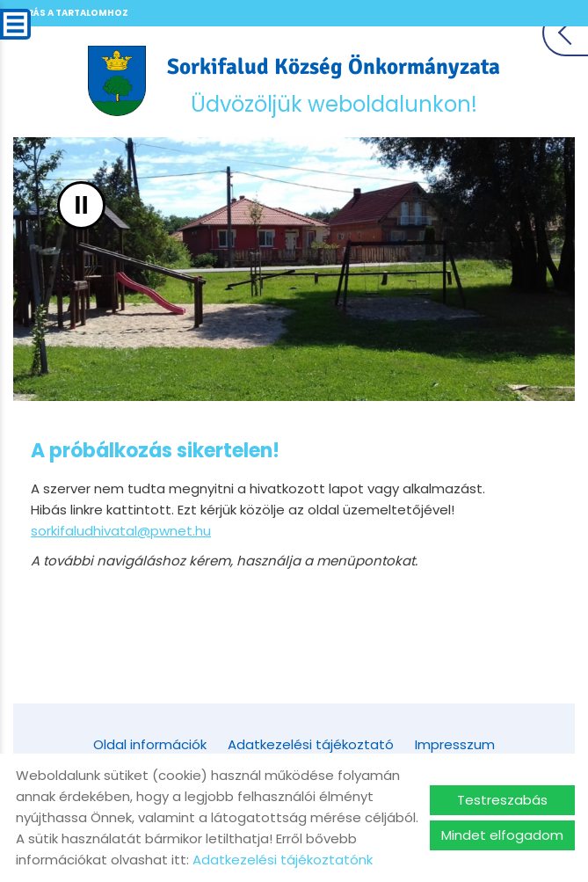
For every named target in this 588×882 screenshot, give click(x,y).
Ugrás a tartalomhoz (70, 13)
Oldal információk (150, 744)
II (81, 205)
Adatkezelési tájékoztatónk (283, 860)
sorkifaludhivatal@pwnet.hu (121, 531)
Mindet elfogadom (502, 835)
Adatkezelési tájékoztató (311, 744)
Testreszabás (502, 800)
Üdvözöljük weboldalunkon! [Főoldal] (334, 86)
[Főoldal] (117, 81)
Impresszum (455, 744)
